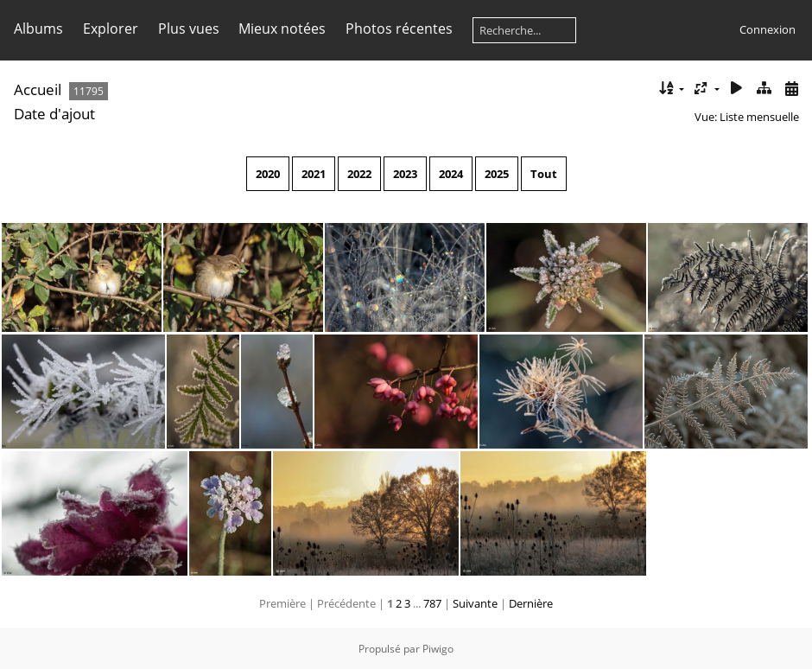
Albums (38, 29)
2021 (314, 174)
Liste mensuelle (759, 117)
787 (432, 603)
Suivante (475, 603)
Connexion (768, 29)
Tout (544, 174)
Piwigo (438, 649)
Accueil (38, 89)
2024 (451, 174)
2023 (405, 174)
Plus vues (189, 29)
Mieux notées (282, 29)
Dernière (531, 603)
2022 (359, 174)
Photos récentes (399, 29)
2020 (268, 174)
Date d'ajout (54, 114)
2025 (497, 174)
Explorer (111, 29)
